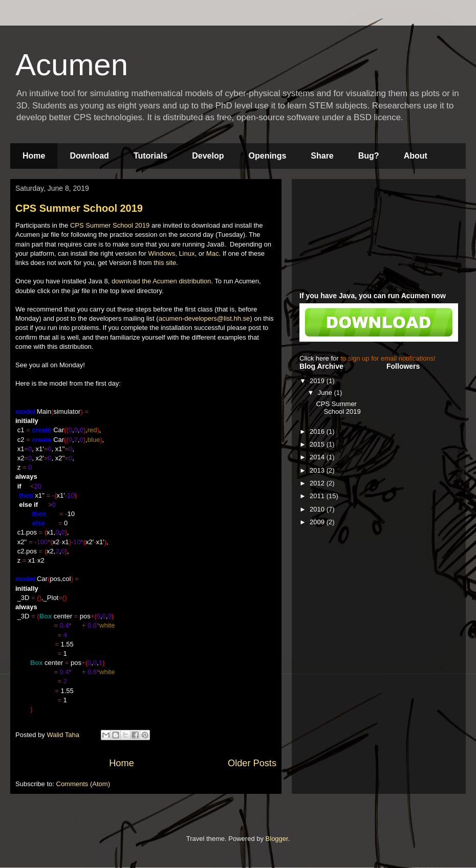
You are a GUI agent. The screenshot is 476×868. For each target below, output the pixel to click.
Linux (187, 253)
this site (165, 263)
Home (34, 156)
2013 (318, 470)
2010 (318, 509)
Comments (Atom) (83, 784)
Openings (268, 156)
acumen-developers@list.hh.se (204, 318)
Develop (208, 156)
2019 (318, 381)
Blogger (277, 839)
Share (322, 156)
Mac (213, 253)
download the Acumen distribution (161, 281)
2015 (318, 444)
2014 (318, 457)
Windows (161, 253)
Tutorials (150, 156)
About (416, 156)
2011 (318, 496)
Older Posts (252, 763)
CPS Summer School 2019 (79, 208)
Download (89, 156)
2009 (318, 522)
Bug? (369, 156)
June (326, 393)
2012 (318, 483)
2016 (318, 431)
